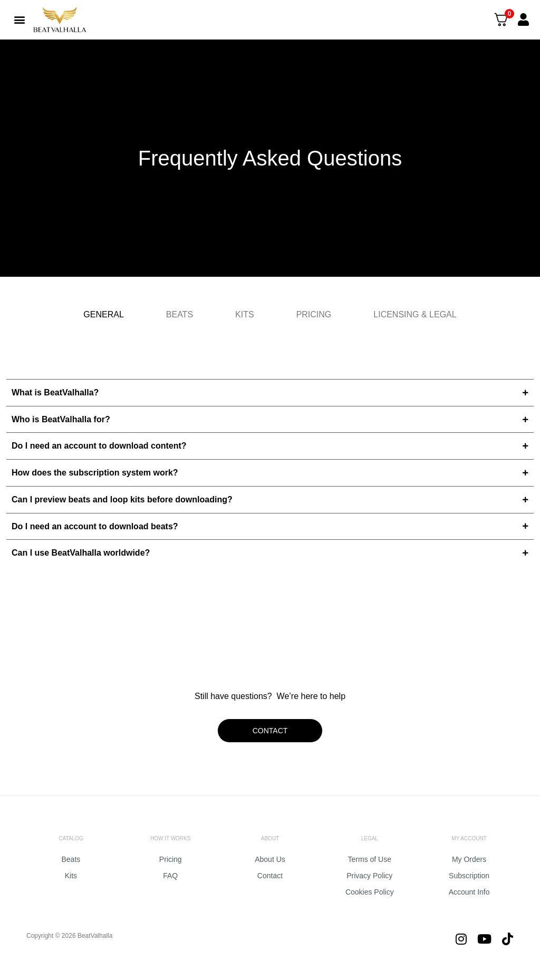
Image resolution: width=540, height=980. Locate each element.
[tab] (103, 315)
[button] (19, 19)
